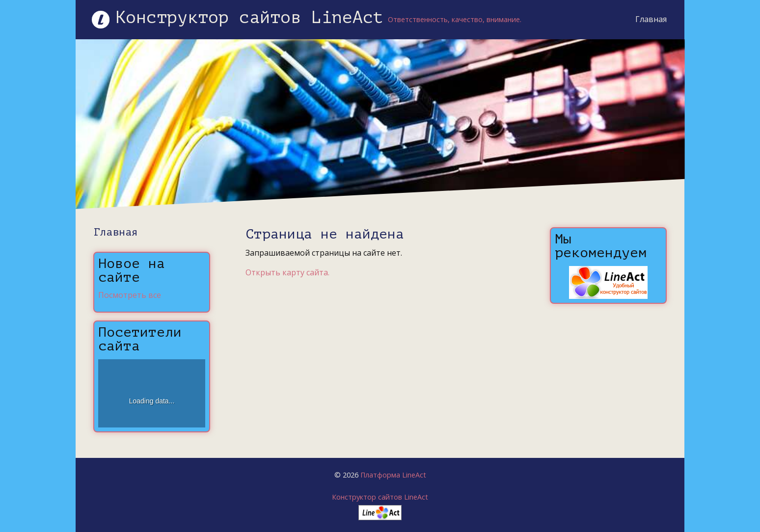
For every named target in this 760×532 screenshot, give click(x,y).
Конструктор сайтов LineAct (380, 497)
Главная (651, 19)
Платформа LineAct (393, 475)
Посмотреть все (130, 295)
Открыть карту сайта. (287, 272)
